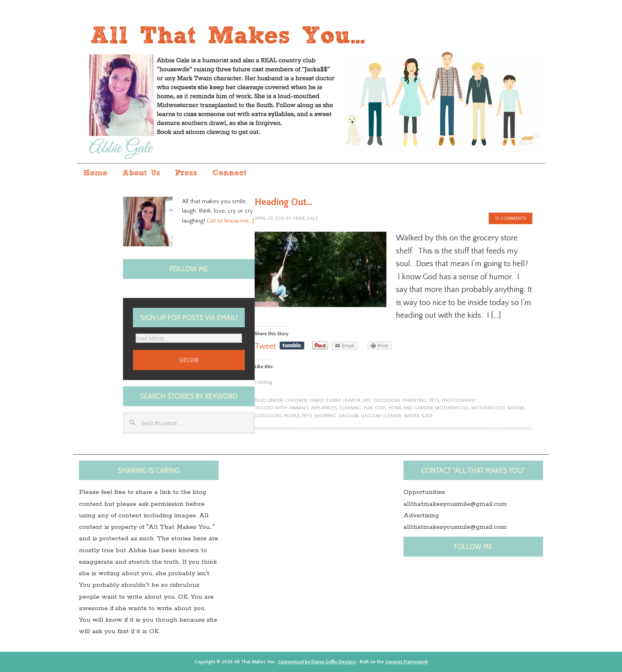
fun (368, 408)
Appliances (324, 408)
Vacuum (349, 416)
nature (516, 408)
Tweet (265, 346)
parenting (415, 400)
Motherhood (488, 408)
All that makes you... (311, 89)
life (367, 400)
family (317, 400)
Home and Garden (411, 408)
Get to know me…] (230, 221)
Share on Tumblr (292, 346)
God (380, 408)
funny (334, 400)
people (292, 416)
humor (352, 400)
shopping (325, 416)
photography (459, 400)
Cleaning (350, 408)
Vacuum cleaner (381, 416)
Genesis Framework (407, 662)
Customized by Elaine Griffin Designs (317, 662)
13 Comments (511, 218)
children (296, 400)
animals (299, 408)
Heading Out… (283, 202)
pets (434, 400)
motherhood (452, 408)
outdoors (387, 400)
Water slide (418, 416)
